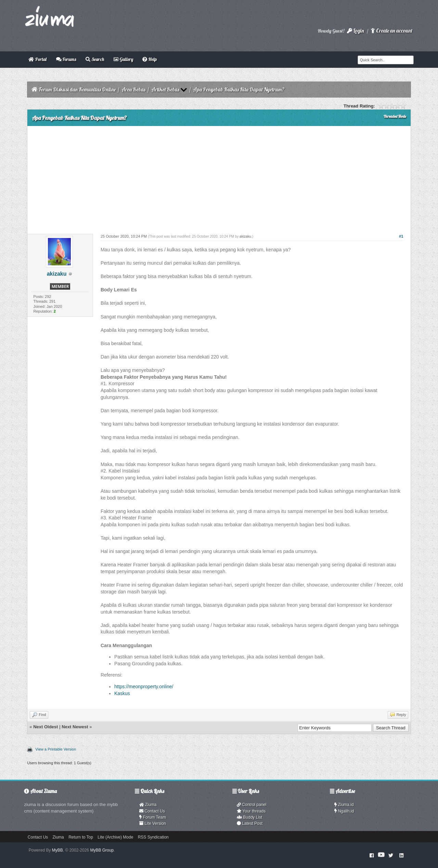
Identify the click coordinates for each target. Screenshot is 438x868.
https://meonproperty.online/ (144, 687)
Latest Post (250, 823)
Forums (66, 59)
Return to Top (81, 837)
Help (150, 59)
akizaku (57, 274)
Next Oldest (46, 727)
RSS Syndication (153, 837)
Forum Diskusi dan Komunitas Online (77, 90)
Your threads (251, 811)
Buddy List (249, 817)
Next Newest (75, 727)
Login (356, 31)
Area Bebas (133, 90)
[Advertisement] (219, 177)
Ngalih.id (344, 811)
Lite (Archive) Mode (115, 837)
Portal (37, 59)
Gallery (123, 59)
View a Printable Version (56, 749)
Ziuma (148, 805)
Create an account (391, 31)
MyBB (57, 850)
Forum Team (153, 817)
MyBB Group (102, 850)
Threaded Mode (395, 116)
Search (95, 59)
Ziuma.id (344, 805)
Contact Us (152, 811)
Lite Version (153, 823)
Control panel (252, 805)
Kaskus (122, 693)
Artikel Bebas (165, 90)
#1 (401, 236)
